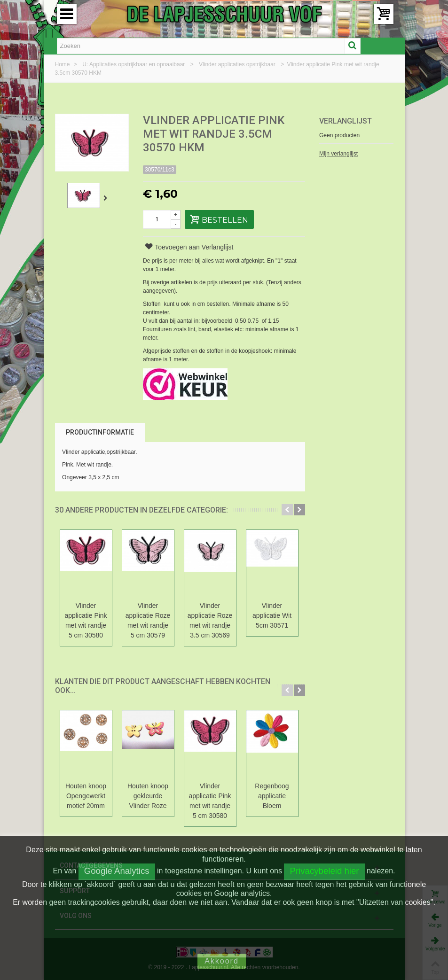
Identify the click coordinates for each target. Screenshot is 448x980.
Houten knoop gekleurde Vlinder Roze (148, 796)
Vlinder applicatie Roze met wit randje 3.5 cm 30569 (210, 620)
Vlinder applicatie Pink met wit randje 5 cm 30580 (86, 620)
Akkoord (222, 961)
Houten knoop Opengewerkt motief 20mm (86, 796)
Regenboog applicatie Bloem (272, 796)
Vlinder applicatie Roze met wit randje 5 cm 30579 (148, 620)
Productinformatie (100, 432)
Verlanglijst (346, 121)
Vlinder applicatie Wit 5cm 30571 (272, 615)
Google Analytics (117, 871)
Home (63, 64)
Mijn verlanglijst (338, 154)
